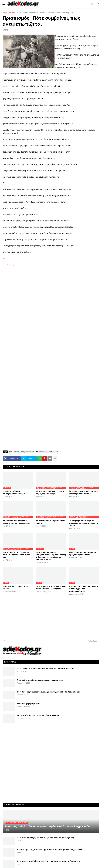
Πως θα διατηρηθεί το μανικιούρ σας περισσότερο (40, 680)
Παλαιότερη (93, 641)
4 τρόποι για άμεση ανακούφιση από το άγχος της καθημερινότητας (84, 589)
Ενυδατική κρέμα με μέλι (28, 704)
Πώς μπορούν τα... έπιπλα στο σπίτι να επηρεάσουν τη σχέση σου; (17, 555)
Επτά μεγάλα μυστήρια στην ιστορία (15, 587)
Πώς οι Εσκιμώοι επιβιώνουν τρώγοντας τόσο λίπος (83, 553)
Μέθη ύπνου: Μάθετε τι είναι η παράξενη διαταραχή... (50, 492)
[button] (4, 4)
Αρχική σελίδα (9, 13)
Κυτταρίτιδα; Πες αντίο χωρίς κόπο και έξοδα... (39, 715)
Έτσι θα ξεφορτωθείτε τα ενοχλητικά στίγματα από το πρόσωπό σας (49, 692)
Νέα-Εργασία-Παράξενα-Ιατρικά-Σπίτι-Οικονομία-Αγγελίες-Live (45, 13)
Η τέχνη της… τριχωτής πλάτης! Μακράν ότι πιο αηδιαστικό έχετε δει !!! (50, 849)
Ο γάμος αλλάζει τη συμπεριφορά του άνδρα (14, 492)
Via (4, 258)
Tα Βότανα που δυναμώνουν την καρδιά (51, 522)
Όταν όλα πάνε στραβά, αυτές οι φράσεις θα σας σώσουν (84, 492)
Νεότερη (8, 641)
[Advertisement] (44, 296)
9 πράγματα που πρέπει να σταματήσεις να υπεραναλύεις (16, 522)
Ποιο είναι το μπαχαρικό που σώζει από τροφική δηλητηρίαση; (46, 838)
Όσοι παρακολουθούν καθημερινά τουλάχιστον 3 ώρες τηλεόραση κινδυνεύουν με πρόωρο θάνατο (51, 556)
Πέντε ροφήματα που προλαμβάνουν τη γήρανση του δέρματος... (47, 668)
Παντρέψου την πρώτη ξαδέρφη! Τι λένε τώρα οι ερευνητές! (51, 587)
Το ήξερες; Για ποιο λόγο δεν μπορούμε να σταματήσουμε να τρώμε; (84, 523)
